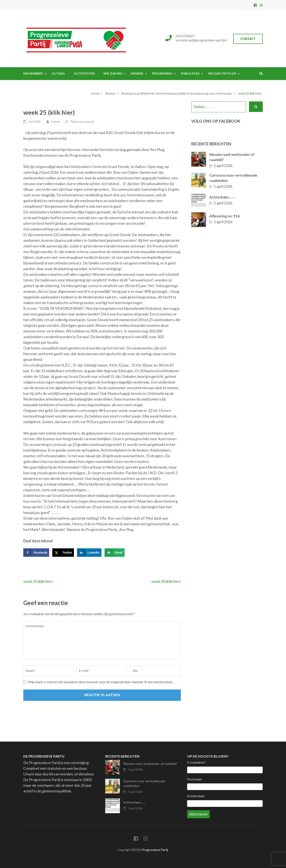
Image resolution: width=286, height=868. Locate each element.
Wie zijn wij (113, 73)
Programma (162, 73)
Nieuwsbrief (33, 73)
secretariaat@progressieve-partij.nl (201, 40)
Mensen (137, 73)
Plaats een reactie (82, 121)
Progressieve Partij (155, 850)
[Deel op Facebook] (36, 553)
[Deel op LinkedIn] (89, 553)
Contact (248, 39)
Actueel (58, 73)
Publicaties (190, 73)
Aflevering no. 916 (224, 216)
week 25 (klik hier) (38, 581)
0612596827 (185, 36)
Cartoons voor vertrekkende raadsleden (233, 178)
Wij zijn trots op (222, 73)
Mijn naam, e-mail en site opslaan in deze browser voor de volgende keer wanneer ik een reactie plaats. (101, 682)
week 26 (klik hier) (166, 581)
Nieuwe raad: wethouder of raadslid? (232, 157)
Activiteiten (84, 73)
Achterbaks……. (222, 197)
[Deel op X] (63, 553)
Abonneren (198, 814)
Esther (56, 121)
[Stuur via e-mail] (115, 553)
